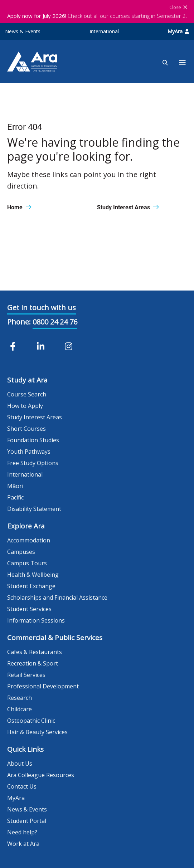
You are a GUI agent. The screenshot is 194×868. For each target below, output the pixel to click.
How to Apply (25, 406)
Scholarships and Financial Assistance (57, 598)
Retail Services (26, 675)
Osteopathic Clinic (31, 721)
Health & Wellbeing (33, 575)
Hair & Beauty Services (37, 732)
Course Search (27, 394)
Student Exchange (31, 586)
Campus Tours (27, 563)
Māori (15, 486)
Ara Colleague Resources (41, 775)
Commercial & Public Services (55, 638)
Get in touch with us (42, 308)
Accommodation (29, 540)
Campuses (21, 552)
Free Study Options (33, 463)
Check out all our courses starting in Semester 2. (97, 16)
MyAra (178, 31)
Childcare (20, 709)
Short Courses (26, 429)
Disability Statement (34, 509)
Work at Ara (23, 844)
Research (20, 698)
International (104, 31)
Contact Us (22, 786)
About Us (20, 764)
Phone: (19, 322)
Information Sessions (36, 620)
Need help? (22, 832)
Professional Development (43, 686)
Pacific (15, 497)
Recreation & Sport (33, 663)
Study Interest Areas (35, 417)
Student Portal (27, 821)
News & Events (23, 31)
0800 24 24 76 (55, 322)
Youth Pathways (29, 452)
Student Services (29, 609)
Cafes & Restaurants (35, 652)
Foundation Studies (33, 440)
